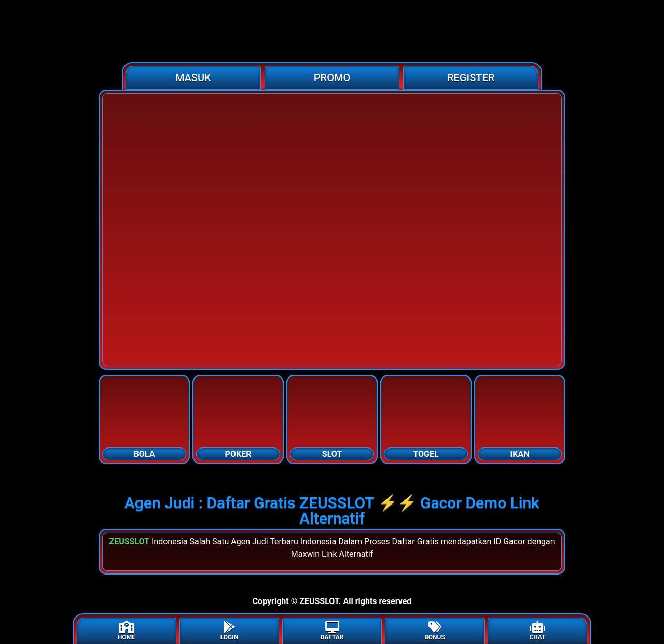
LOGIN (230, 631)
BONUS (435, 631)
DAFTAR (332, 631)
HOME (127, 631)
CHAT (537, 631)
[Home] (332, 31)
